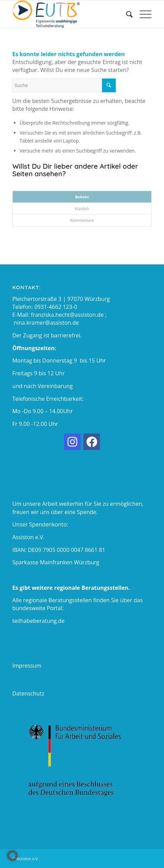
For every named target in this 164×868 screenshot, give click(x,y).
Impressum (27, 666)
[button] (12, 856)
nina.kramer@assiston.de (46, 323)
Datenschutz (28, 693)
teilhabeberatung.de (38, 621)
